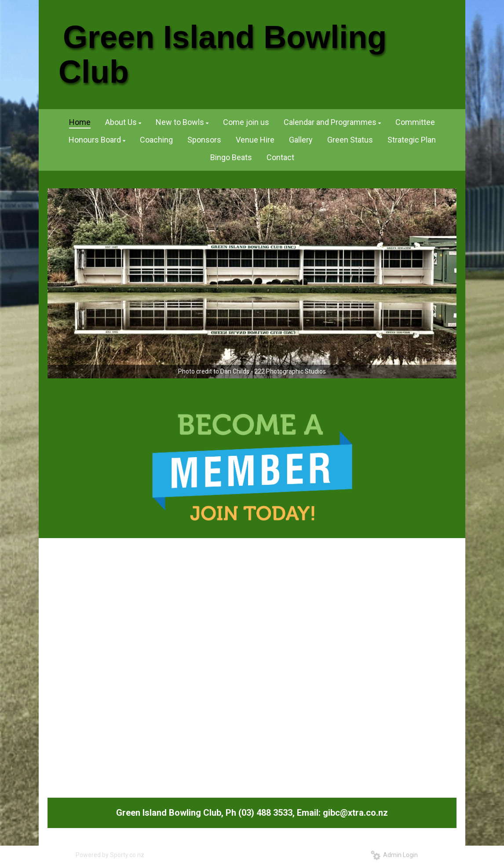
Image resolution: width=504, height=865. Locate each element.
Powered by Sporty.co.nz (110, 855)
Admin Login (394, 855)
